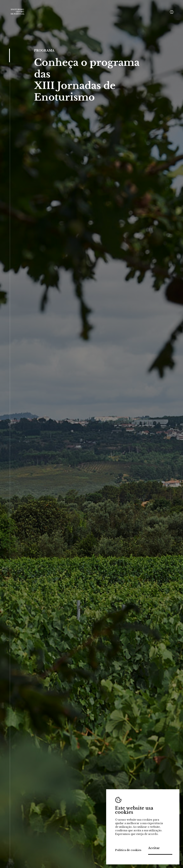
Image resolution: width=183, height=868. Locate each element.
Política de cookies (128, 850)
